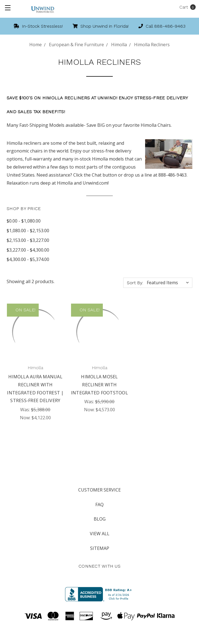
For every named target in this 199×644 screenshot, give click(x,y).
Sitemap (100, 548)
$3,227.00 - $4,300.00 (28, 250)
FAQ (99, 505)
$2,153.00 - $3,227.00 (28, 240)
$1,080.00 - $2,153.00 (28, 231)
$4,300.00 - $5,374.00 (28, 259)
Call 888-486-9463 (162, 26)
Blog (100, 519)
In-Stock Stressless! (38, 26)
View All (100, 534)
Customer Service (99, 490)
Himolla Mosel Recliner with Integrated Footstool (99, 385)
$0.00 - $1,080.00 (24, 221)
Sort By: (135, 283)
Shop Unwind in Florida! (101, 26)
